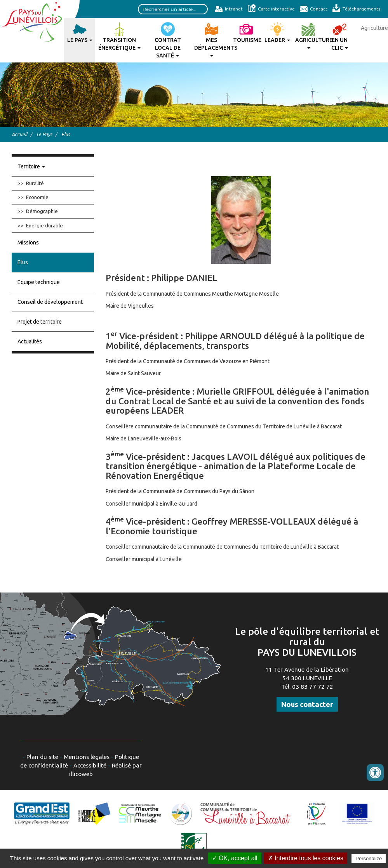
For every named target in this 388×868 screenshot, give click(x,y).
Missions (28, 243)
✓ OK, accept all (235, 858)
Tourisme (247, 40)
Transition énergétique (119, 44)
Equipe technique (39, 282)
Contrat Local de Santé (168, 48)
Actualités (30, 341)
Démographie (42, 211)
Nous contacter (307, 704)
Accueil (19, 134)
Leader (277, 40)
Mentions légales (87, 757)
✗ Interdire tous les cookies (306, 858)
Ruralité (35, 183)
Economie (37, 197)
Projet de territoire (40, 322)
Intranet (229, 9)
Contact (313, 9)
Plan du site (42, 757)
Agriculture (310, 43)
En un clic (340, 44)
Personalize (369, 858)
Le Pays (80, 40)
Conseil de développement (50, 302)
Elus (23, 262)
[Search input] (173, 9)
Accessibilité (90, 765)
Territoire (31, 166)
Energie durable (44, 225)
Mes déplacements (212, 47)
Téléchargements (356, 9)
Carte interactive (271, 9)
